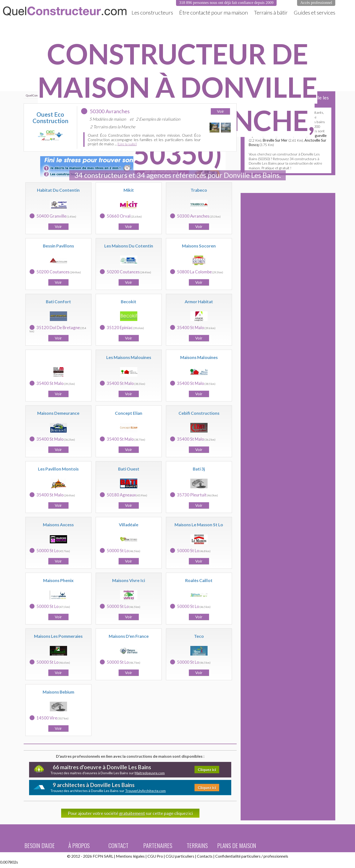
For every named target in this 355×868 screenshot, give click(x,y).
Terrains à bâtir (271, 13)
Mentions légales (130, 856)
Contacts (205, 856)
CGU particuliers (180, 856)
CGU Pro (155, 856)
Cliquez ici (207, 769)
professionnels (276, 856)
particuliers (251, 856)
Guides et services (315, 13)
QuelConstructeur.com (65, 11)
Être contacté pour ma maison (213, 13)
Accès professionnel (316, 3)
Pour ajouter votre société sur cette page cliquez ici (130, 813)
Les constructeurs (152, 13)
